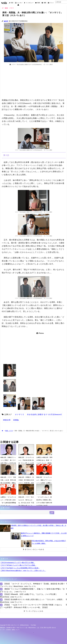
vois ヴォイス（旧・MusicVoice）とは (28, 628)
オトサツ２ (20, 414)
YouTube (33, 625)
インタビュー (29, 3)
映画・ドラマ (9, 431)
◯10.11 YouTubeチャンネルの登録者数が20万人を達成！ (20, 568)
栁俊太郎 (7, 420)
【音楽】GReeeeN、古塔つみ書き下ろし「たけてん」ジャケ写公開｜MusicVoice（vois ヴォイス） (29, 596)
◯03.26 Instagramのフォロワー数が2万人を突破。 (18, 563)
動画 (38, 3)
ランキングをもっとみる (34, 611)
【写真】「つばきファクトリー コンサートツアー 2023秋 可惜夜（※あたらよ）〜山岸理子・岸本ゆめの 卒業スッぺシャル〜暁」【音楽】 (31, 606)
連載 (44, 3)
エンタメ (19, 3)
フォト (51, 3)
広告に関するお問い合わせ (48, 628)
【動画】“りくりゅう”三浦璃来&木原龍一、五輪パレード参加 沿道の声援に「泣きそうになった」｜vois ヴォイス (32, 590)
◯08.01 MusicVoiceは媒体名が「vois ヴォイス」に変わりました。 (23, 571)
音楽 (11, 3)
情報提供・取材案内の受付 (8, 628)
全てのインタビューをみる (33, 549)
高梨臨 (16, 420)
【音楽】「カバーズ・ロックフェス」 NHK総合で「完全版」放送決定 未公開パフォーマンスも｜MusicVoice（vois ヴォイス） (32, 585)
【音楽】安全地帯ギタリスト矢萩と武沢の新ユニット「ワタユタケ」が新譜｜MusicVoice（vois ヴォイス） (32, 601)
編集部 (6, 21)
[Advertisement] (34, 83)
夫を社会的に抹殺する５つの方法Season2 (44, 414)
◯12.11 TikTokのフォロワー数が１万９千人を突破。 (18, 565)
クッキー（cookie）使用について (10, 630)
